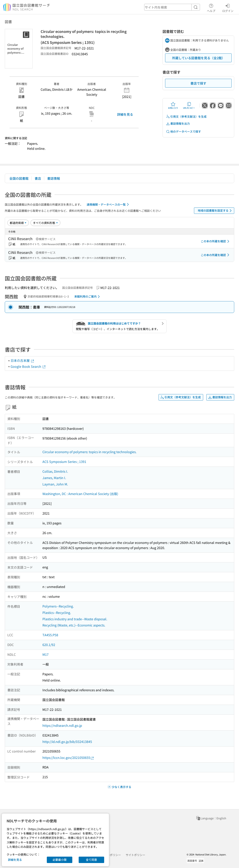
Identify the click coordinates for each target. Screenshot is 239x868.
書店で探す (198, 83)
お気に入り (173, 106)
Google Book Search (28, 366)
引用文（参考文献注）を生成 (186, 117)
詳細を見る (125, 114)
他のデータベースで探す (183, 132)
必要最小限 (60, 860)
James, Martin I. (54, 478)
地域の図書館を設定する (215, 211)
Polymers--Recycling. (58, 606)
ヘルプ (211, 7)
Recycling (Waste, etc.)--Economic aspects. (74, 625)
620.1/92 (49, 645)
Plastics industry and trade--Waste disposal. (75, 619)
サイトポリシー (135, 855)
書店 (38, 178)
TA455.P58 (50, 635)
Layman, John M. (55, 484)
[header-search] (172, 7)
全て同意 (91, 860)
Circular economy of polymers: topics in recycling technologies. (89, 452)
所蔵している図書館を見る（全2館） (198, 58)
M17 (46, 654)
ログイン (228, 7)
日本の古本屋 (23, 360)
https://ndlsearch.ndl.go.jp (62, 725)
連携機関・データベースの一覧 (108, 204)
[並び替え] (18, 223)
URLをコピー (189, 106)
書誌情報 (54, 178)
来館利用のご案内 (88, 297)
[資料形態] (45, 223)
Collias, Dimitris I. (55, 471)
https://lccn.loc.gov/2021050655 (68, 758)
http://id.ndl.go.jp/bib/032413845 (67, 742)
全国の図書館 (19, 178)
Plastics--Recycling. (57, 613)
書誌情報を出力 (178, 124)
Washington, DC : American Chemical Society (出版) (80, 494)
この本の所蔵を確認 (216, 241)
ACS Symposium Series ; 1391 (64, 462)
